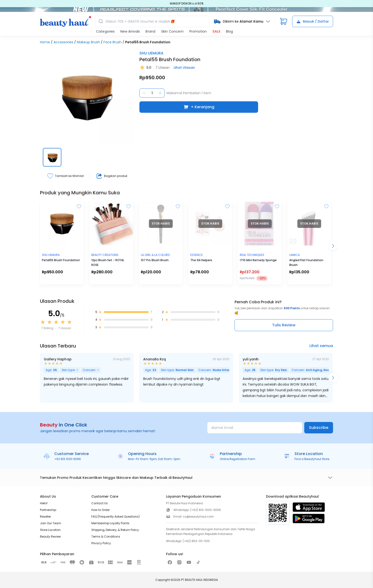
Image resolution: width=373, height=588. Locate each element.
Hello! (44, 503)
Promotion (198, 31)
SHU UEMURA (151, 53)
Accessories (63, 42)
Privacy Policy (101, 543)
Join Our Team (51, 523)
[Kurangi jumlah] (144, 93)
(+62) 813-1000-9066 (206, 510)
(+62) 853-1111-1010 (196, 541)
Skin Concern (172, 31)
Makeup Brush (88, 42)
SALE (216, 31)
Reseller (45, 517)
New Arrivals (130, 31)
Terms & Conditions (106, 537)
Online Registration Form (238, 459)
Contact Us (100, 503)
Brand (150, 31)
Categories (105, 31)
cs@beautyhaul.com (198, 517)
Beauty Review (50, 537)
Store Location (50, 530)
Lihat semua (321, 346)
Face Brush (113, 42)
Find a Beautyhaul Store (312, 459)
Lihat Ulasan (184, 68)
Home (45, 42)
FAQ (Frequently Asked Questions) (115, 517)
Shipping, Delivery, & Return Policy (115, 530)
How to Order (101, 510)
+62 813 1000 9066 (68, 459)
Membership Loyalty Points (110, 523)
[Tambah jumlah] (160, 93)
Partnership (48, 510)
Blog (229, 31)
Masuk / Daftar (313, 21)
